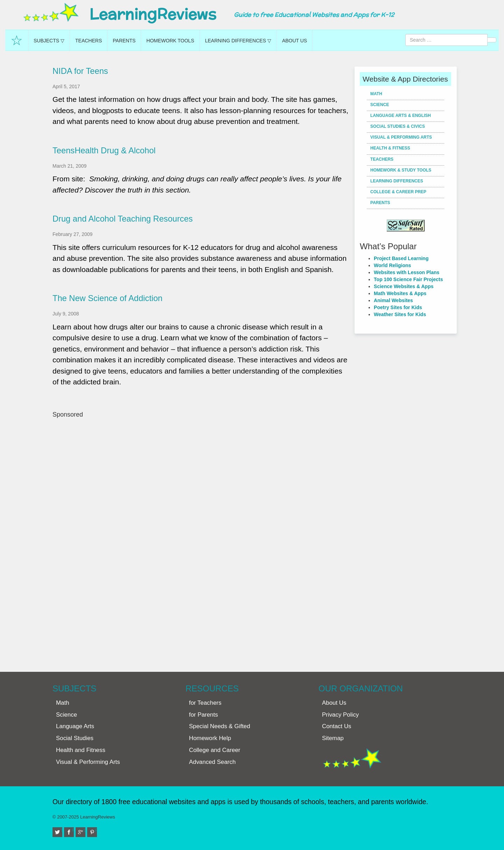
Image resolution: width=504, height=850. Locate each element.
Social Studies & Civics (398, 126)
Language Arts (75, 726)
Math (376, 94)
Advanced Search (212, 762)
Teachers (89, 41)
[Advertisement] (201, 541)
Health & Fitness (390, 148)
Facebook (73, 830)
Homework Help (210, 738)
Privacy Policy (340, 715)
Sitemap (333, 738)
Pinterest (96, 830)
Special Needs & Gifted (220, 726)
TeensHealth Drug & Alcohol (104, 151)
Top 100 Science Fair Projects (408, 279)
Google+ (85, 830)
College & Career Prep (398, 192)
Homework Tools (170, 41)
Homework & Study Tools (401, 170)
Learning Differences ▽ (238, 41)
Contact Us (337, 726)
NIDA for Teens (80, 71)
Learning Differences (397, 181)
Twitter (62, 830)
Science (380, 105)
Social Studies (75, 738)
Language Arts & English (401, 116)
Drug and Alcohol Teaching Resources (123, 219)
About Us (295, 41)
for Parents (204, 715)
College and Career (215, 750)
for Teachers (205, 703)
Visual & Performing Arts (401, 137)
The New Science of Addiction (107, 298)
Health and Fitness (81, 750)
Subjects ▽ (49, 41)
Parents (124, 41)
